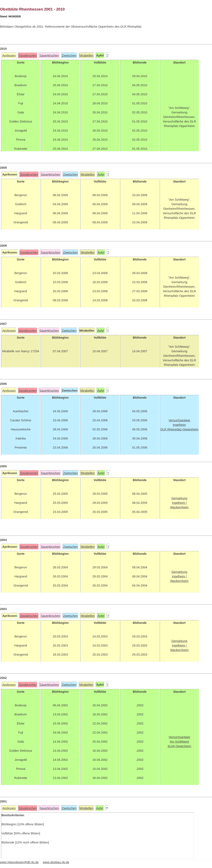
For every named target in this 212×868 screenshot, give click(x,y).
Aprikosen (9, 55)
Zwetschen (69, 55)
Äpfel (101, 174)
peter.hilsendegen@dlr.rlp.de (19, 862)
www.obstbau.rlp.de (56, 862)
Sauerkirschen (49, 55)
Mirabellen (86, 55)
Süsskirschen (28, 55)
